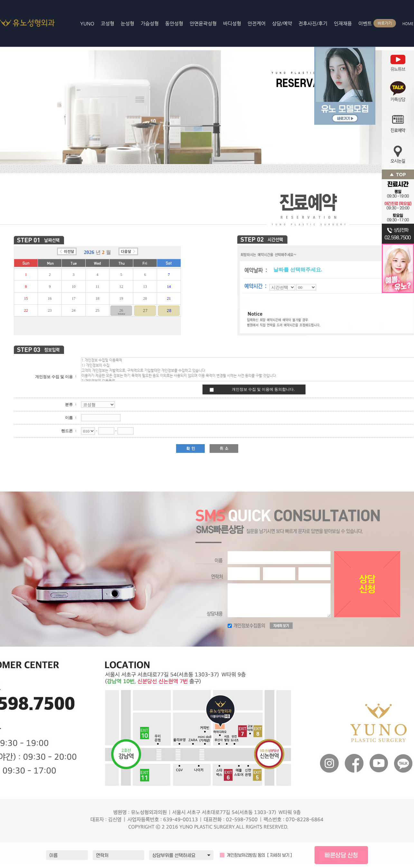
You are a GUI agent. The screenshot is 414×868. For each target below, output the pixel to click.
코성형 (108, 23)
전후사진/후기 (313, 23)
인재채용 (343, 23)
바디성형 (232, 23)
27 (145, 310)
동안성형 (174, 23)
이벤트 (367, 23)
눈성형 (127, 23)
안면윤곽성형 (203, 23)
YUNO (32, 23)
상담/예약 (282, 23)
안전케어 (257, 23)
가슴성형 (150, 23)
